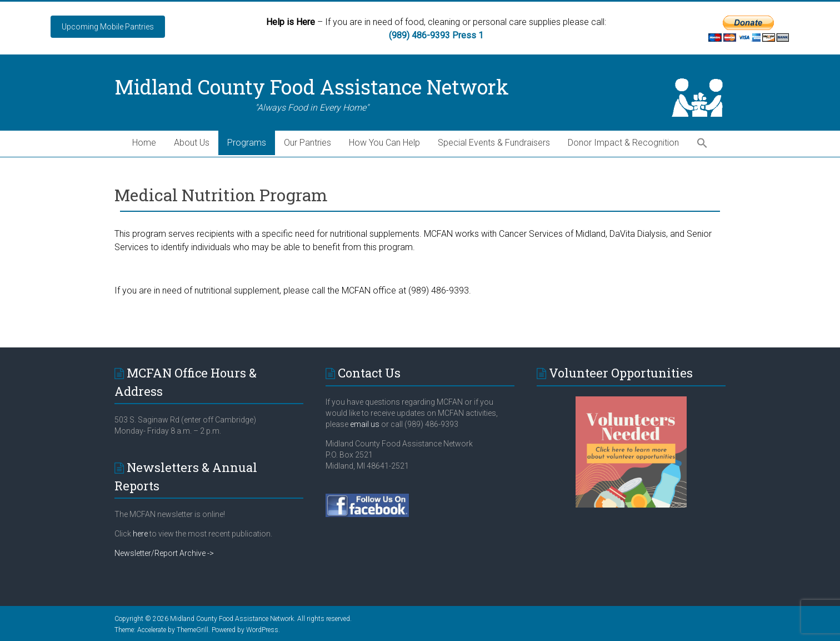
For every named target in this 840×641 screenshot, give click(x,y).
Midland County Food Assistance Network (312, 87)
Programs (247, 143)
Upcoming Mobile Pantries (108, 27)
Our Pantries (307, 143)
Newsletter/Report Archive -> (164, 553)
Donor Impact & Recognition (623, 143)
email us (364, 424)
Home (144, 143)
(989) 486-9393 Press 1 (436, 35)
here (140, 534)
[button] (702, 144)
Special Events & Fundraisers (494, 143)
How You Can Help (384, 143)
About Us (192, 143)
